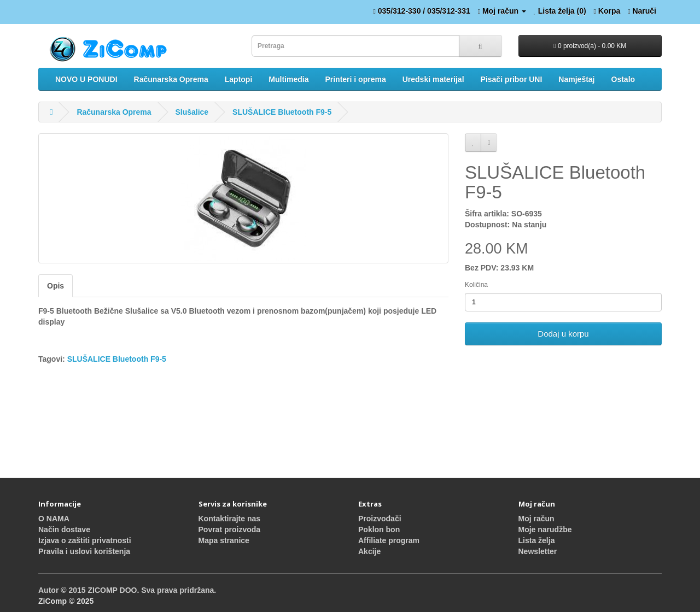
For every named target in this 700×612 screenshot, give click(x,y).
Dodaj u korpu (563, 334)
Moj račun (536, 519)
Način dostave (64, 529)
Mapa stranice (224, 540)
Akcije (369, 551)
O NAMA (54, 519)
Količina (476, 285)
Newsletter (538, 551)
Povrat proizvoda (230, 529)
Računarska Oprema (171, 79)
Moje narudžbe (545, 529)
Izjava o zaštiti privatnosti (85, 540)
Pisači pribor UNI (512, 79)
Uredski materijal (433, 79)
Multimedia (288, 79)
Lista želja (537, 540)
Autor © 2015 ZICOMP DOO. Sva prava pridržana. (127, 590)
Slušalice (192, 112)
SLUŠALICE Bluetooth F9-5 (282, 112)
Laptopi (239, 79)
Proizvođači (380, 519)
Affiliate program (389, 540)
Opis (56, 286)
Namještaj (576, 79)
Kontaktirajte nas (230, 519)
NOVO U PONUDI (86, 79)
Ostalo (623, 79)
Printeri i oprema (355, 79)
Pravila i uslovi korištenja (84, 551)
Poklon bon (379, 529)
